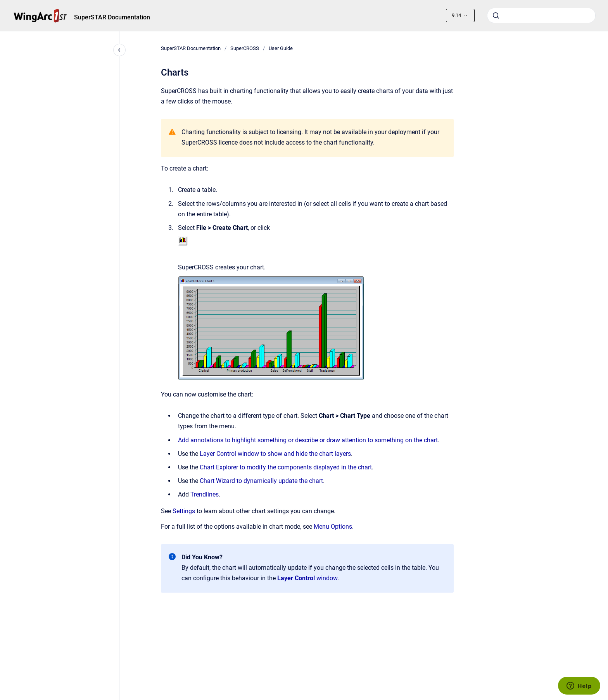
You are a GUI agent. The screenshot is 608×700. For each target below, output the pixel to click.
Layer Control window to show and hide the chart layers (275, 454)
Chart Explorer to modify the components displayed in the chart (286, 467)
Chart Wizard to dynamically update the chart (261, 481)
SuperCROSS (245, 48)
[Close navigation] (119, 50)
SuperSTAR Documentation (112, 17)
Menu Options (333, 527)
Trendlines (205, 494)
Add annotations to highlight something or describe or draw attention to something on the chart (308, 440)
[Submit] (496, 16)
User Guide (281, 48)
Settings (184, 511)
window (307, 578)
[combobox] (541, 16)
